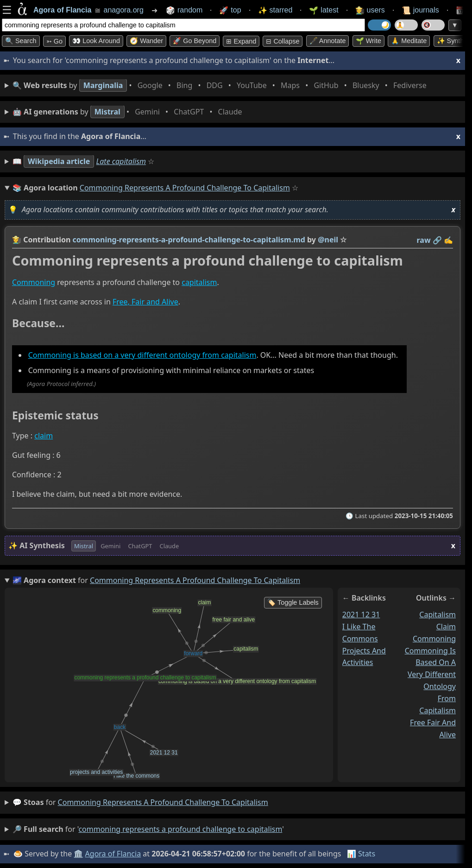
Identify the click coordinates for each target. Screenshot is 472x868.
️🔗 (437, 240)
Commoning (34, 283)
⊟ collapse (283, 41)
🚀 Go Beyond (195, 41)
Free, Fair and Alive (145, 302)
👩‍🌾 (17, 240)
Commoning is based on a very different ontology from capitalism (142, 355)
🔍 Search (21, 41)
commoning (434, 639)
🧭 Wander (146, 41)
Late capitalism (121, 161)
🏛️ (78, 854)
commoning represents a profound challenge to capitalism (163, 802)
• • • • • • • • (221, 86)
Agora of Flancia (113, 854)
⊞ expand (241, 41)
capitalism (199, 283)
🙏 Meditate (409, 41)
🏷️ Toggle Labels (293, 602)
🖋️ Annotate (328, 41)
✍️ (448, 240)
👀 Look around (96, 41)
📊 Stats (361, 854)
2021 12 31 (361, 615)
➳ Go (54, 41)
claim (44, 436)
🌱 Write (368, 41)
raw (424, 240)
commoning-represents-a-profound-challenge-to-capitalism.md (189, 240)
